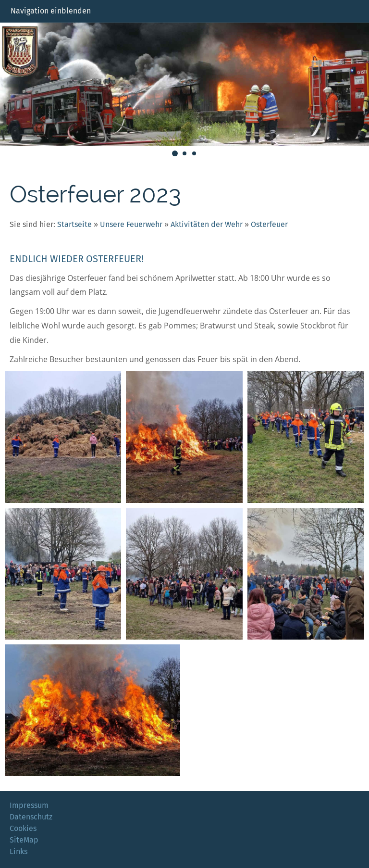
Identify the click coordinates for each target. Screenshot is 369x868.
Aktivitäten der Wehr (207, 224)
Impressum (29, 805)
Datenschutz (31, 817)
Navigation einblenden (51, 11)
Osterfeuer (269, 224)
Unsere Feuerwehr (131, 224)
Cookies (23, 828)
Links (18, 851)
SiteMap (24, 840)
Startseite (74, 224)
